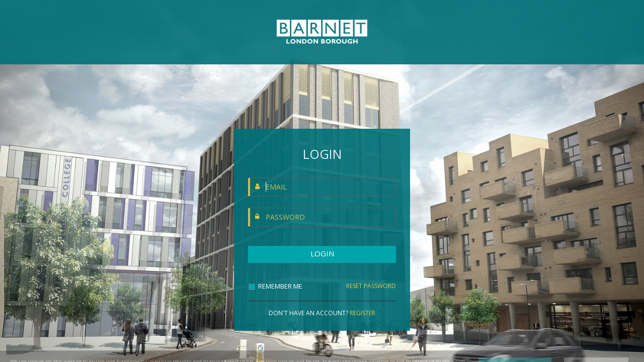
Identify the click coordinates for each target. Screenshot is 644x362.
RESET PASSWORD (371, 286)
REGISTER (363, 313)
